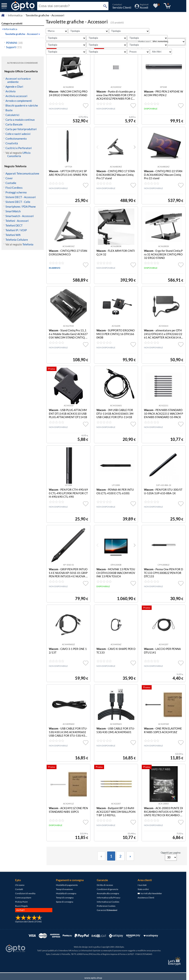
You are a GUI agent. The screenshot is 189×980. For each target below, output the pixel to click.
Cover (9, 178)
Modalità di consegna (66, 902)
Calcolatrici (12, 115)
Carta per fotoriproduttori (21, 129)
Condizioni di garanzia (107, 898)
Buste (9, 110)
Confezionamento (16, 139)
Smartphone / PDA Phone (21, 207)
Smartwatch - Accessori (20, 216)
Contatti (19, 898)
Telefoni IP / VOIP (16, 230)
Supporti (14, 47)
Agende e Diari (14, 87)
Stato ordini (143, 898)
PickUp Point (21, 911)
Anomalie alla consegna (108, 902)
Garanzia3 (107, 919)
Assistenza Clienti (146, 907)
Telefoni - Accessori (17, 221)
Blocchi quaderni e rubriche (22, 105)
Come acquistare (23, 907)
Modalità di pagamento (67, 894)
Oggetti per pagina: (171, 862)
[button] (135, 156)
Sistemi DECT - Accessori (21, 197)
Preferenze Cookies (106, 915)
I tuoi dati (142, 894)
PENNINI (14, 43)
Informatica (10, 29)
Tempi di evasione (64, 898)
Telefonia (28, 244)
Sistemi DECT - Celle (18, 202)
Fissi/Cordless (14, 188)
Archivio (10, 91)
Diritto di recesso (105, 894)
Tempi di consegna (65, 907)
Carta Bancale (14, 124)
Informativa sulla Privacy (109, 907)
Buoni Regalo (22, 915)
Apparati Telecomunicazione (22, 173)
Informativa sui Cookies (108, 911)
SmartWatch (13, 211)
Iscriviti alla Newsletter (150, 902)
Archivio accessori (16, 96)
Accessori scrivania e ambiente (18, 80)
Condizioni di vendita (25, 902)
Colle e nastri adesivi (18, 134)
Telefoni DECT (14, 225)
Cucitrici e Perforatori (19, 148)
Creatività (12, 143)
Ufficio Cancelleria (19, 154)
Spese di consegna (65, 911)
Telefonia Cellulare (17, 240)
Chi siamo (20, 894)
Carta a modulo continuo (20, 120)
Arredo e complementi (19, 101)
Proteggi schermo (16, 192)
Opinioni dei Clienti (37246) (28, 931)
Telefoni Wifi (13, 235)
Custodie (11, 183)
